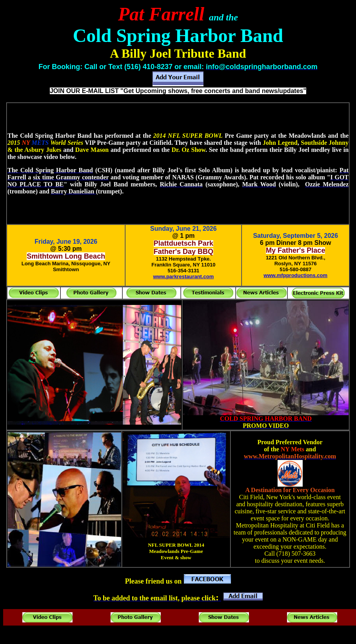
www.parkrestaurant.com (183, 276)
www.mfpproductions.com (295, 275)
